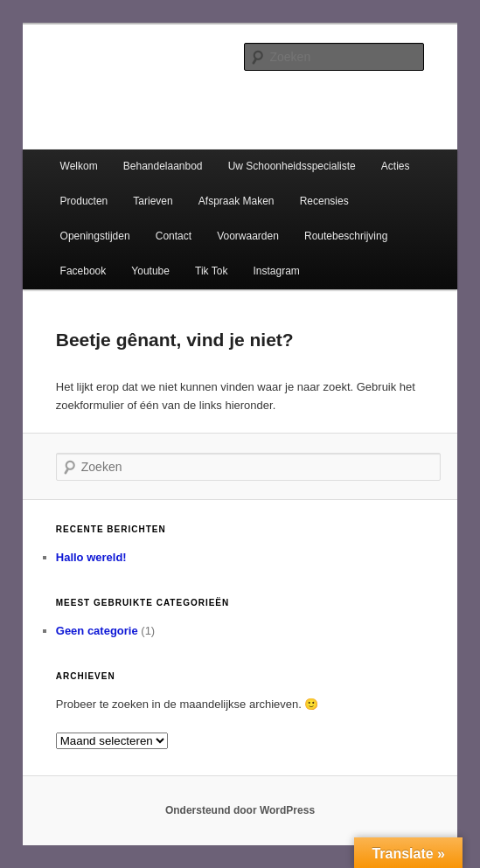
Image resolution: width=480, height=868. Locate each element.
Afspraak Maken (237, 201)
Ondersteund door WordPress (240, 810)
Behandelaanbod (163, 166)
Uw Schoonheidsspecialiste (292, 166)
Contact (174, 236)
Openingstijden (95, 236)
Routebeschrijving (346, 236)
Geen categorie (97, 631)
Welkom (79, 166)
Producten (84, 201)
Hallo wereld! (91, 557)
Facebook (83, 271)
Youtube (150, 271)
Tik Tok (211, 271)
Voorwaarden (248, 236)
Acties (396, 166)
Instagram (277, 271)
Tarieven (153, 201)
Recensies (324, 201)
